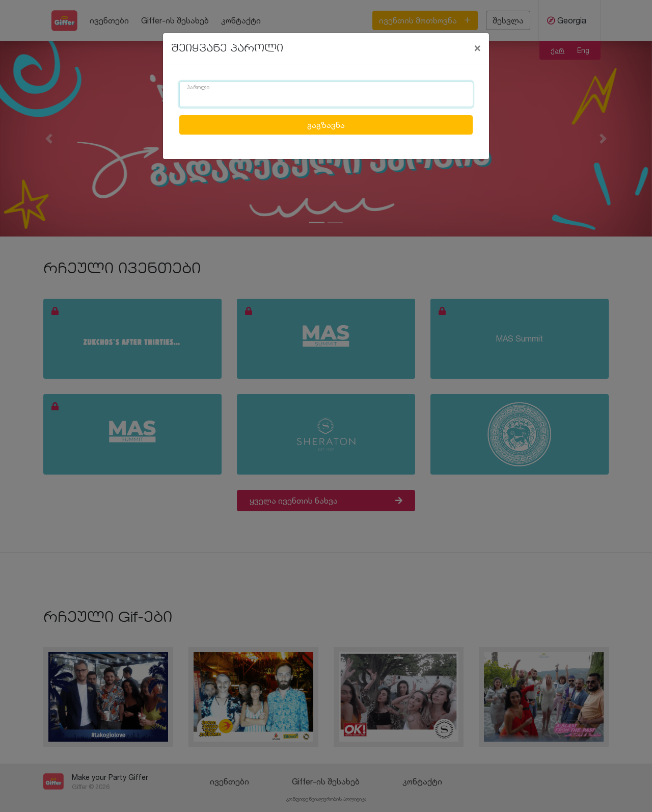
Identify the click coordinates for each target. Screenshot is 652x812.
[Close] (477, 47)
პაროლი (198, 88)
